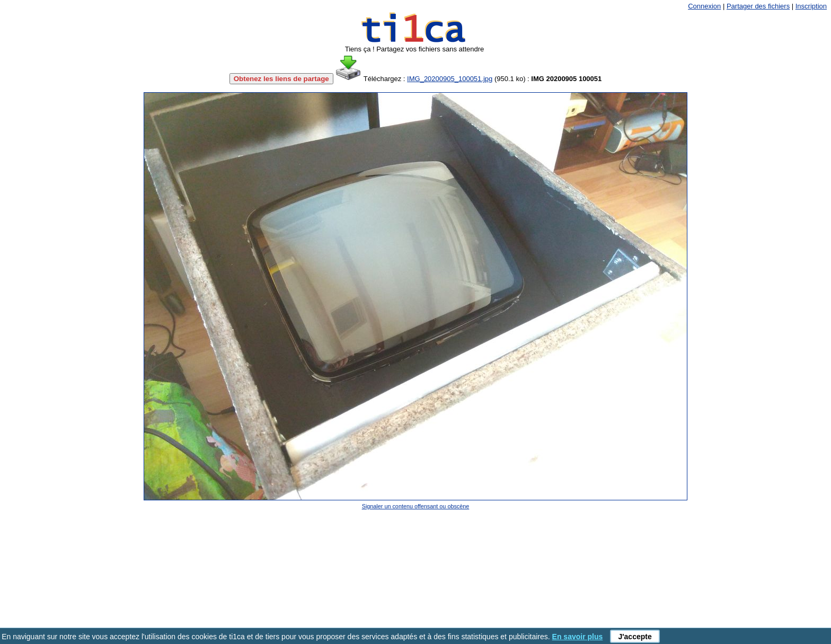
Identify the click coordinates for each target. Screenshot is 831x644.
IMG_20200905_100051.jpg (450, 79)
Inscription (811, 6)
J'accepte (635, 637)
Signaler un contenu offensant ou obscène (416, 506)
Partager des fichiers (758, 6)
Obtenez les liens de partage (281, 79)
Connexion (704, 6)
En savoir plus (578, 637)
